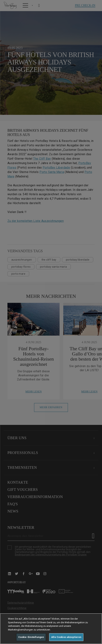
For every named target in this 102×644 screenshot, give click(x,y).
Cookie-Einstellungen (31, 637)
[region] (51, 629)
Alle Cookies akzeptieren (66, 637)
